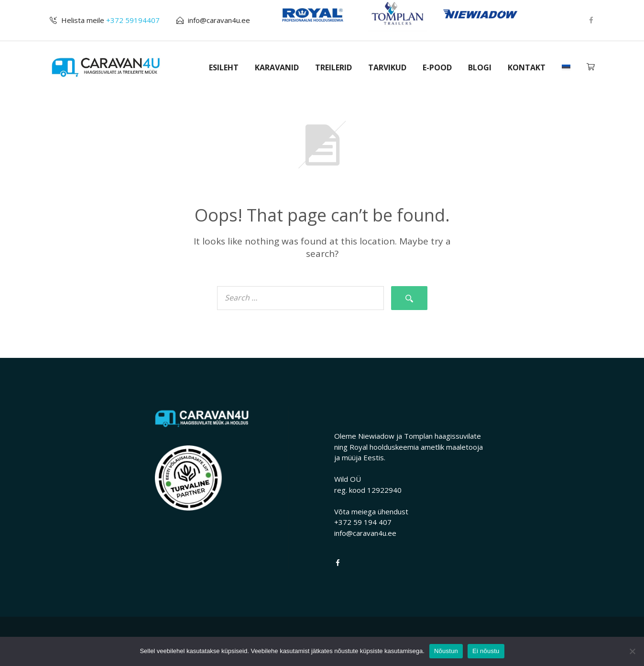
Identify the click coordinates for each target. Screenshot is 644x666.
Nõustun (446, 651)
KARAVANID (277, 67)
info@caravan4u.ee (219, 20)
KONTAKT (527, 67)
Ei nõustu (486, 651)
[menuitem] (566, 67)
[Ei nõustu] (632, 651)
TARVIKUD (387, 67)
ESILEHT (224, 67)
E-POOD (437, 67)
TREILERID (333, 67)
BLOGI (480, 67)
